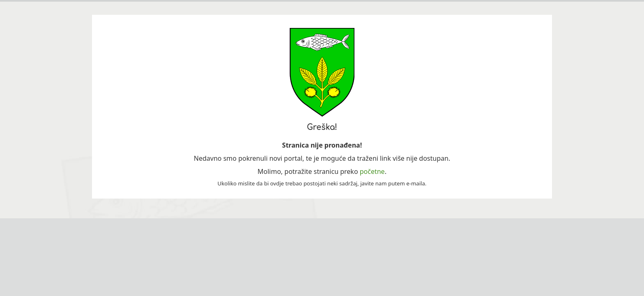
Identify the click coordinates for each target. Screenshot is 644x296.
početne (372, 171)
